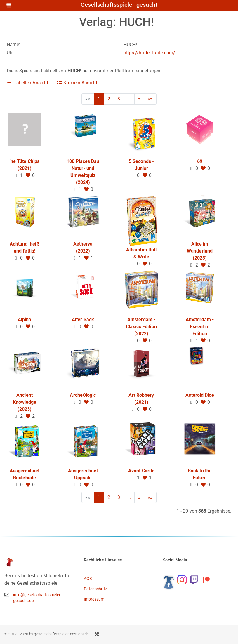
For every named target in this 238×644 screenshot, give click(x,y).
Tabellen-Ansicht (28, 83)
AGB (88, 579)
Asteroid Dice (200, 395)
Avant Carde (141, 471)
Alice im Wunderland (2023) (200, 251)
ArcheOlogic (83, 395)
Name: (14, 45)
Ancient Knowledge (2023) (25, 402)
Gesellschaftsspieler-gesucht (119, 5)
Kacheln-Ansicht (77, 83)
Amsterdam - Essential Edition (200, 327)
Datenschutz (95, 589)
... (129, 99)
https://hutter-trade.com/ (150, 53)
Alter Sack (83, 320)
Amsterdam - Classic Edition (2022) (141, 327)
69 (200, 161)
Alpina (25, 320)
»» (150, 99)
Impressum (94, 599)
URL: (12, 53)
